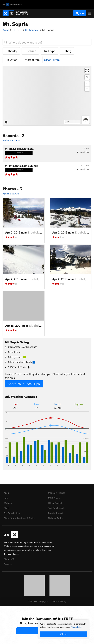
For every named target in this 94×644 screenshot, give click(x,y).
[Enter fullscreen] (87, 70)
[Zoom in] (87, 84)
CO (14, 30)
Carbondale (32, 30)
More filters (32, 60)
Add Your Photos (11, 194)
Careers (8, 564)
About (7, 493)
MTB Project (54, 498)
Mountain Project (56, 493)
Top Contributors (12, 513)
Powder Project (56, 513)
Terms (54, 601)
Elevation (11, 60)
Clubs (6, 508)
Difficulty (11, 51)
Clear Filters (52, 60)
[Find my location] (87, 77)
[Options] (86, 120)
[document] (64, 630)
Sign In (80, 13)
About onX (9, 559)
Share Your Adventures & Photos (19, 518)
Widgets (8, 503)
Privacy (63, 601)
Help (6, 498)
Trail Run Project (56, 508)
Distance (30, 51)
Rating (67, 51)
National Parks (55, 518)
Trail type (49, 51)
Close (64, 634)
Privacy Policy (76, 627)
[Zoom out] (87, 89)
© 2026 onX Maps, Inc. (38, 601)
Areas (6, 30)
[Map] (47, 96)
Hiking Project (55, 503)
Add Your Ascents (11, 140)
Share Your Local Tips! (24, 384)
